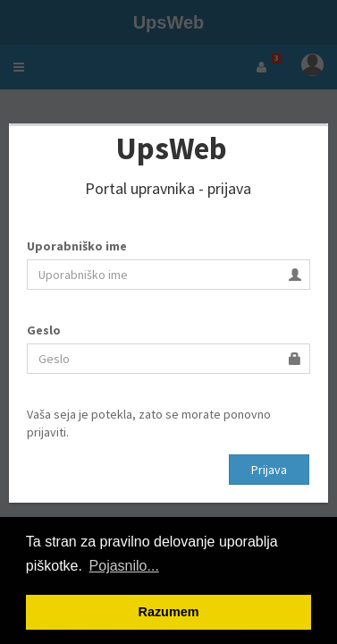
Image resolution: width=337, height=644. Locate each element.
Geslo (44, 330)
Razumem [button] (169, 612)
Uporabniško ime (77, 246)
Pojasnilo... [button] (124, 566)
